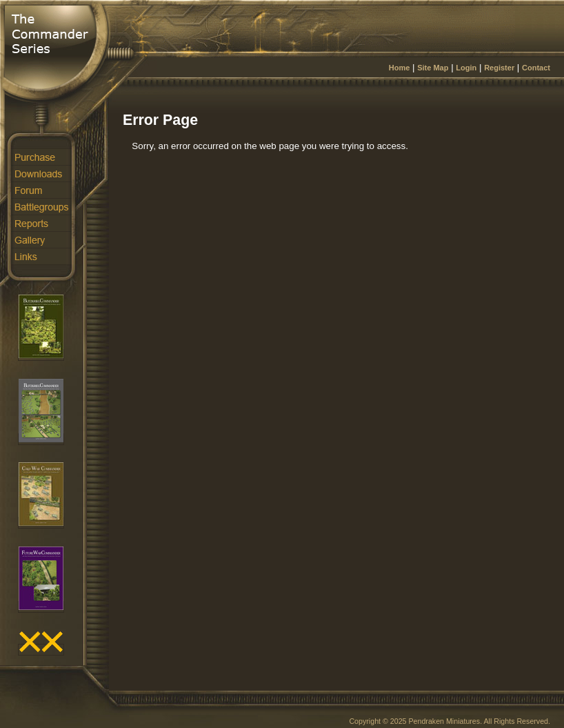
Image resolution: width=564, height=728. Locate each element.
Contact (536, 68)
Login (466, 68)
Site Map (433, 68)
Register (499, 68)
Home (400, 68)
